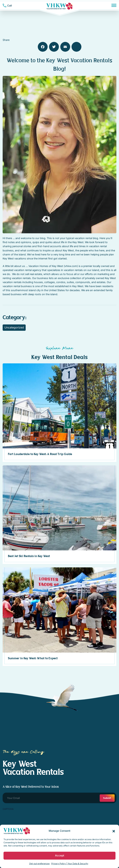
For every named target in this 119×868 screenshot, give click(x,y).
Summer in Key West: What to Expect (33, 658)
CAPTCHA (8, 809)
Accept (60, 855)
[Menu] (114, 5)
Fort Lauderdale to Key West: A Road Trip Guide (40, 454)
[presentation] (29, 819)
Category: (15, 317)
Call (10, 6)
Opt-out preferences (39, 864)
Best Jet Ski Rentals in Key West (29, 556)
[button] (114, 831)
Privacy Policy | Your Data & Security (70, 864)
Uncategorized (14, 327)
